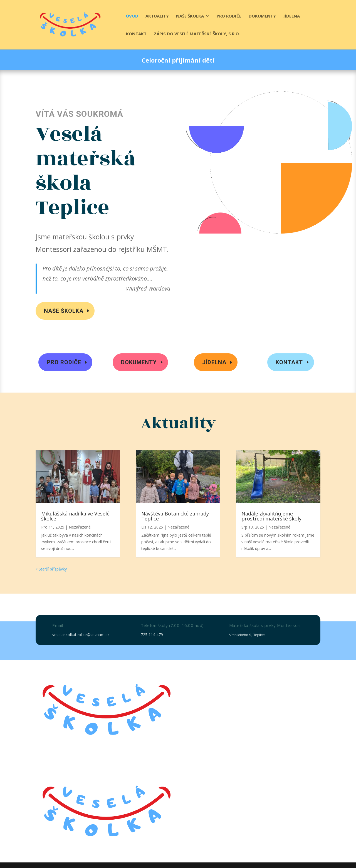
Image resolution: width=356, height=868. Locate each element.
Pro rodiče (229, 16)
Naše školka (190, 16)
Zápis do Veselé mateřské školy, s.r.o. (197, 34)
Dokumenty (262, 16)
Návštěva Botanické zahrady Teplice (175, 516)
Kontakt (136, 34)
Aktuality (157, 16)
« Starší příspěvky (51, 569)
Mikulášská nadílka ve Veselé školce (75, 516)
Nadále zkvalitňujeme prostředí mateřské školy (271, 516)
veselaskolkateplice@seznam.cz (81, 635)
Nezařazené (80, 527)
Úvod (132, 16)
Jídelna (291, 16)
